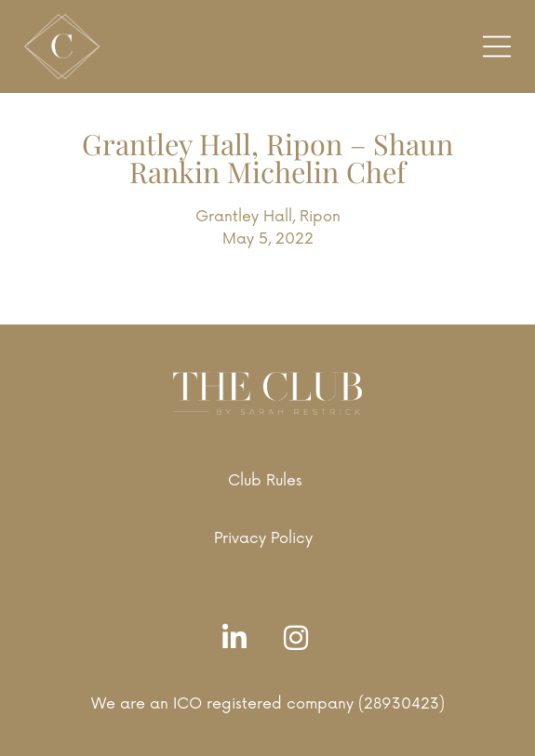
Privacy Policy (263, 538)
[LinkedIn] (239, 639)
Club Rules (265, 481)
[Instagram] (301, 639)
